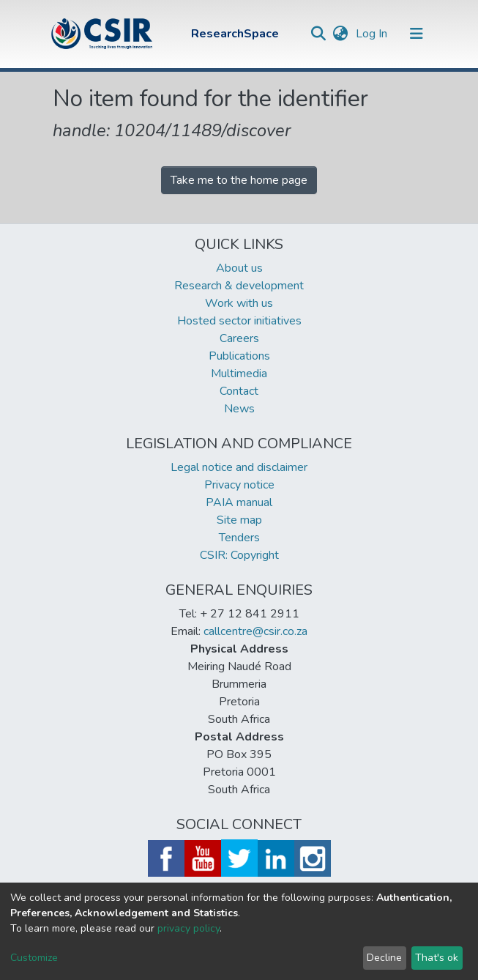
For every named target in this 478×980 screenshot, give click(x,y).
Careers (239, 338)
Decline (384, 958)
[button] (341, 34)
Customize (34, 958)
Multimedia (239, 374)
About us (239, 268)
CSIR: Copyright (239, 555)
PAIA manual (239, 502)
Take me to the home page (239, 180)
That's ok (437, 958)
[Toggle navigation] (417, 34)
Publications (239, 356)
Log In (373, 34)
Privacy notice (239, 485)
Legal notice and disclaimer (239, 467)
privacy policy (188, 928)
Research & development (239, 286)
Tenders (239, 538)
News (239, 409)
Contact (239, 391)
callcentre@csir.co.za (255, 631)
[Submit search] (319, 34)
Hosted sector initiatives (239, 321)
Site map (239, 520)
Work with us (239, 303)
